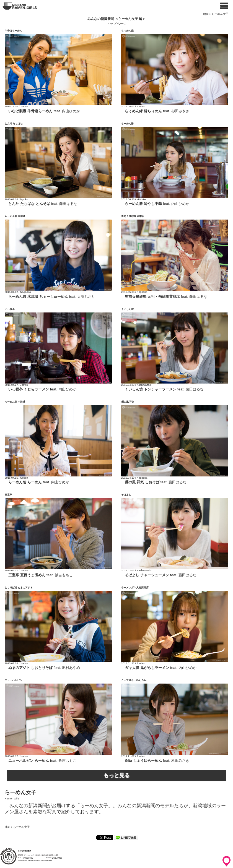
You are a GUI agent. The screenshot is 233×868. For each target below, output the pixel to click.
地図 (206, 14)
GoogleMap (47, 861)
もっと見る (117, 775)
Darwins (31, 861)
